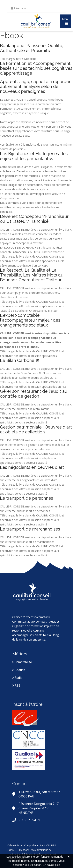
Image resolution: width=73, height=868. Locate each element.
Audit (17, 678)
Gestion (19, 670)
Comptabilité (22, 662)
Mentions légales (29, 850)
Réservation (19, 8)
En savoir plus (51, 865)
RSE (16, 686)
